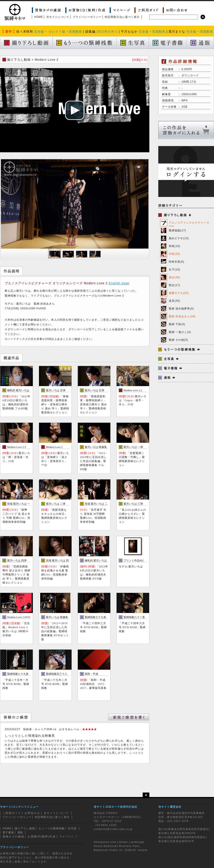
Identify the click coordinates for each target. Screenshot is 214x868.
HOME (39, 17)
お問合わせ (32, 813)
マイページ (67, 837)
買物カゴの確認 (13, 837)
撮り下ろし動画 (25, 828)
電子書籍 (8, 832)
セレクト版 (57, 31)
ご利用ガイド (12, 813)
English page (119, 283)
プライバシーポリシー (87, 17)
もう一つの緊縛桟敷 (52, 828)
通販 (20, 832)
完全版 (39, 31)
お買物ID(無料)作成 (42, 837)
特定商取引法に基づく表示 (122, 17)
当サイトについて (58, 17)
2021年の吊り (107, 31)
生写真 (72, 828)
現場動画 (75, 31)
